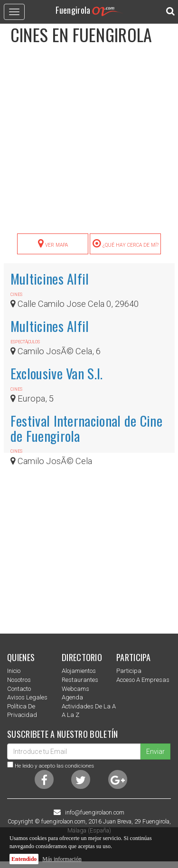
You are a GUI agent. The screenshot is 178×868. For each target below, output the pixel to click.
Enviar (155, 752)
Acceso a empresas (143, 680)
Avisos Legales (27, 697)
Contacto (19, 689)
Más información (62, 859)
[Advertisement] (89, 144)
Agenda (72, 697)
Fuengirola (89, 10)
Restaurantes (80, 680)
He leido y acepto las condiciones (54, 766)
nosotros (19, 680)
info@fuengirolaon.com (95, 813)
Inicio (14, 671)
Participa (129, 671)
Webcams (75, 689)
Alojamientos (79, 671)
